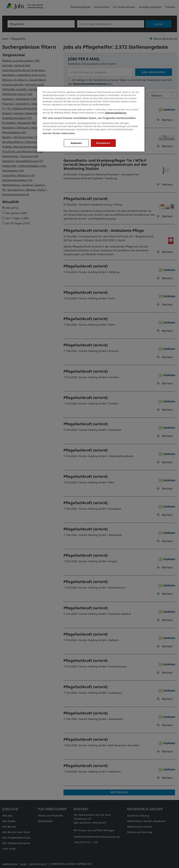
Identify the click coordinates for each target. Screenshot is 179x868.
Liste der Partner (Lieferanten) (59, 133)
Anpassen (76, 143)
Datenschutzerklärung (116, 113)
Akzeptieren (103, 143)
